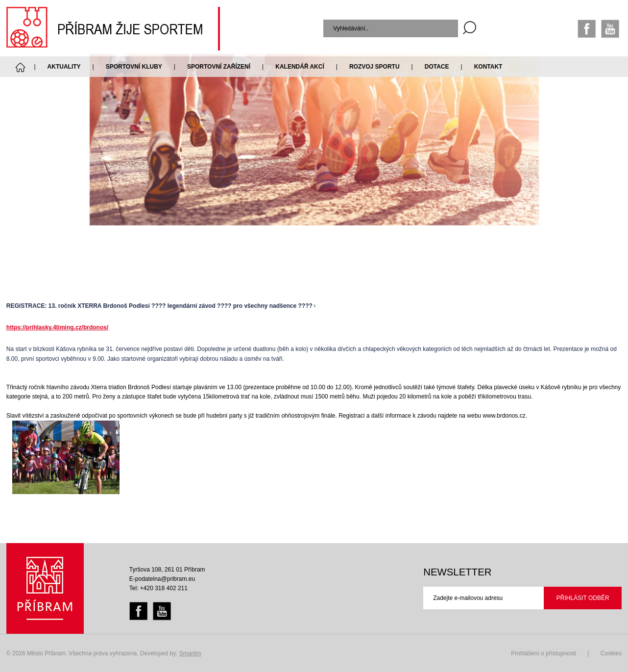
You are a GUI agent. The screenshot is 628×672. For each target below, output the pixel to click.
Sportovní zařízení (219, 67)
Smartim (190, 653)
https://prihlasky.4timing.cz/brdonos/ (57, 327)
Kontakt (488, 67)
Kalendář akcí (300, 67)
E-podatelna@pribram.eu (162, 579)
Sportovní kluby (134, 67)
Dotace (437, 67)
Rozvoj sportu (374, 67)
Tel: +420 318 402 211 (158, 588)
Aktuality (64, 67)
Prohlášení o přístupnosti (543, 653)
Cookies (611, 653)
